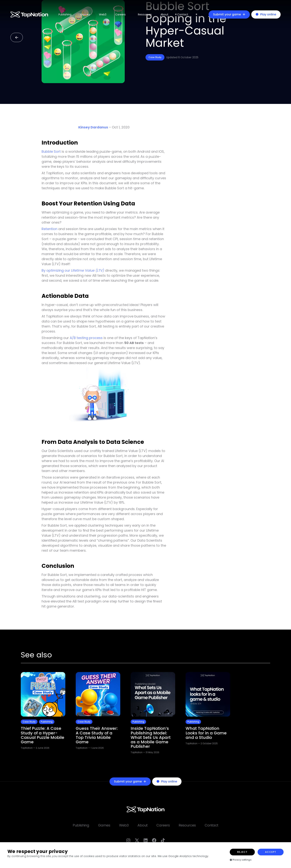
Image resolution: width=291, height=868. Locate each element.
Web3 (103, 14)
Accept (271, 852)
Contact (183, 14)
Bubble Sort (51, 152)
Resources (145, 14)
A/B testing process (86, 338)
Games (85, 14)
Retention (49, 229)
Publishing (65, 14)
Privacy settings (241, 860)
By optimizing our (73, 270)
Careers (120, 14)
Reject (242, 852)
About (164, 14)
